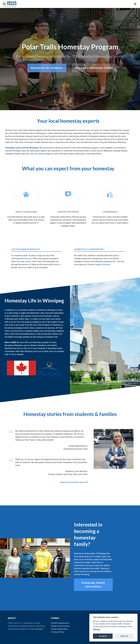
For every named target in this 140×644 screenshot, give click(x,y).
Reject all (124, 636)
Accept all (103, 636)
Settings (97, 629)
